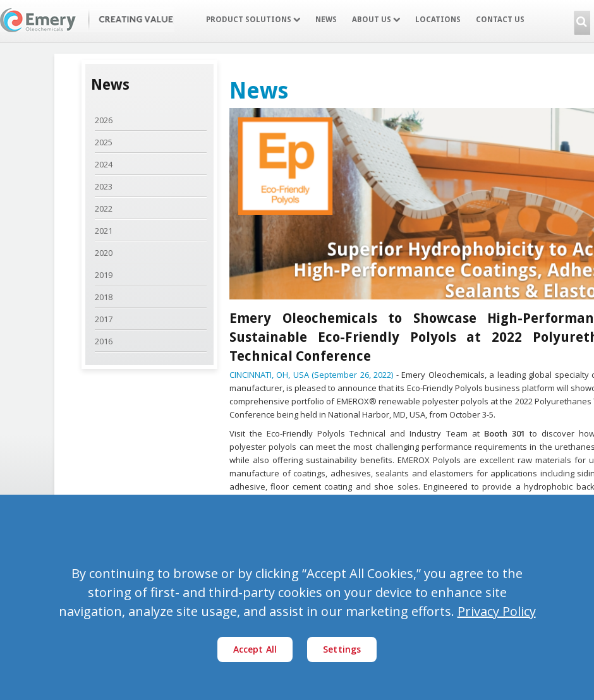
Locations (438, 20)
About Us (376, 20)
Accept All (255, 649)
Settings (342, 649)
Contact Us (500, 20)
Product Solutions (253, 20)
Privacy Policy (497, 611)
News (326, 20)
